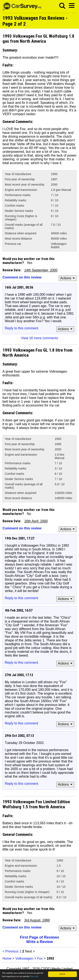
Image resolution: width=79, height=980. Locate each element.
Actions (68, 278)
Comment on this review (22, 277)
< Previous (11, 951)
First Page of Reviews (39, 937)
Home (7, 958)
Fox (40, 958)
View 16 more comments (40, 338)
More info (34, 977)
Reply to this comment (21, 328)
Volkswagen (24, 958)
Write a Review (39, 942)
